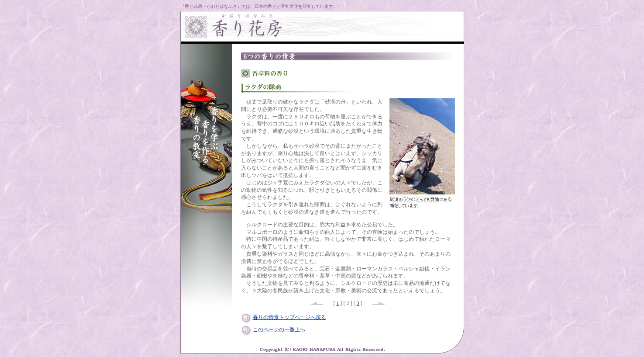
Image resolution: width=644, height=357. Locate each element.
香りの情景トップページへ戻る (289, 317)
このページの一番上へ (279, 329)
